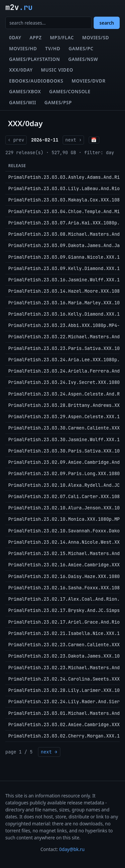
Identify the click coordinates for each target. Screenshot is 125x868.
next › (73, 140)
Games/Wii (22, 102)
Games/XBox (25, 91)
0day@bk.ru (72, 849)
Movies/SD (95, 37)
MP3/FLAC (62, 37)
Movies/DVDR (89, 81)
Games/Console (70, 91)
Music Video (57, 70)
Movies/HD (23, 48)
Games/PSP (58, 102)
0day (15, 37)
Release (17, 166)
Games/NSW (83, 59)
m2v (19, 7)
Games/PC (81, 48)
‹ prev (16, 140)
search (107, 23)
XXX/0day (21, 70)
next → (49, 752)
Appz (36, 37)
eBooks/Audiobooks (36, 81)
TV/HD (53, 48)
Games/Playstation (34, 59)
